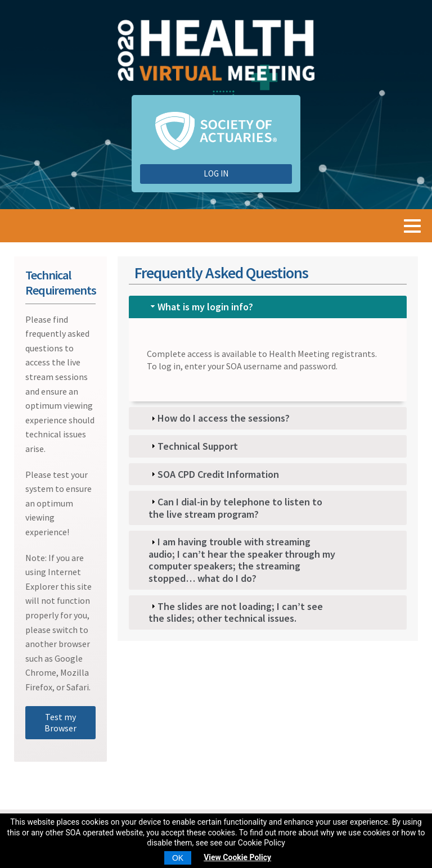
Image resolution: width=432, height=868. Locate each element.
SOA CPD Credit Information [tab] (214, 474)
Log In (216, 173)
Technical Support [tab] (193, 446)
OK (178, 858)
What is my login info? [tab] (201, 307)
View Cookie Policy (237, 857)
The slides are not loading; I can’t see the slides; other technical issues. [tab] (236, 612)
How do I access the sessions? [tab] (219, 418)
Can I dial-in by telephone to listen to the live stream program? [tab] (235, 508)
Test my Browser (60, 722)
